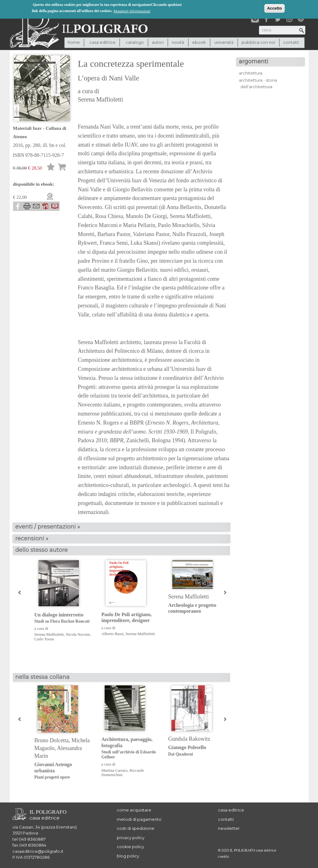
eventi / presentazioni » (48, 527)
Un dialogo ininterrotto (63, 618)
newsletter (229, 828)
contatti (291, 42)
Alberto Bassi (113, 634)
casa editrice (231, 810)
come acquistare (134, 810)
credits (223, 857)
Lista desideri (51, 168)
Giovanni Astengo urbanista (63, 771)
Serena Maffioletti (101, 99)
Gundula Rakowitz (189, 739)
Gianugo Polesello (197, 751)
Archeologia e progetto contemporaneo (192, 608)
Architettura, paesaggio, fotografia (130, 748)
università (224, 42)
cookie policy (130, 847)
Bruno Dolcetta (52, 740)
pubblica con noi (258, 42)
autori (158, 42)
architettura (251, 73)
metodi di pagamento (139, 819)
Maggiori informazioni (132, 10)
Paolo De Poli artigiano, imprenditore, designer (127, 617)
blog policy (128, 856)
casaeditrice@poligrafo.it (38, 851)
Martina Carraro (115, 770)
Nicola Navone (78, 634)
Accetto (275, 8)
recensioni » (32, 539)
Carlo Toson (44, 639)
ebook (199, 42)
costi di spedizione (136, 828)
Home (74, 42)
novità (178, 42)
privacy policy (131, 838)
